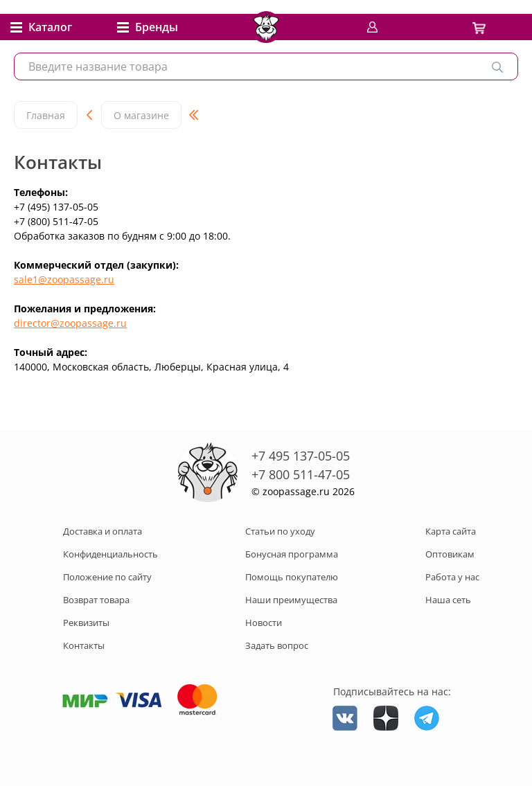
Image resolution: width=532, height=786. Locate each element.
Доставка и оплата (103, 531)
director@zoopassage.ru (70, 323)
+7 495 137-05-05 (301, 456)
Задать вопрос (277, 645)
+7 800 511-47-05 (301, 474)
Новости (264, 623)
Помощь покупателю (292, 577)
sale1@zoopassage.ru (64, 279)
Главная (46, 115)
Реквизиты (86, 623)
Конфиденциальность (110, 554)
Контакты (84, 645)
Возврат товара (96, 600)
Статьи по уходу (280, 531)
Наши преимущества (291, 600)
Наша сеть (448, 600)
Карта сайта (451, 531)
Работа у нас (452, 577)
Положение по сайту (107, 577)
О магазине (141, 115)
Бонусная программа (292, 554)
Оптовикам (450, 554)
